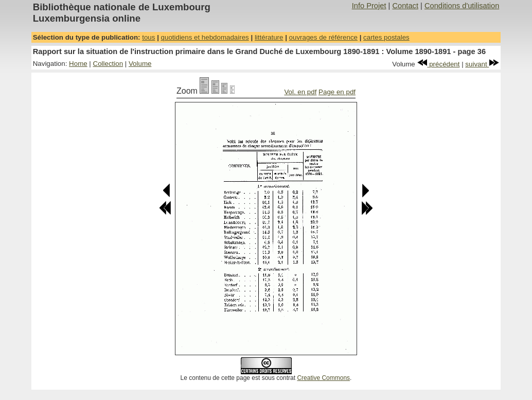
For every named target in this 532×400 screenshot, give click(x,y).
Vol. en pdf (300, 92)
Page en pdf (337, 92)
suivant (482, 64)
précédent (439, 64)
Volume (140, 64)
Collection (108, 64)
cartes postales (386, 37)
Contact (405, 6)
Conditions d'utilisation (462, 6)
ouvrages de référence (323, 37)
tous (148, 37)
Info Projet (369, 6)
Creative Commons (323, 378)
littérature (269, 37)
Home (78, 64)
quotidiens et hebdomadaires (205, 37)
